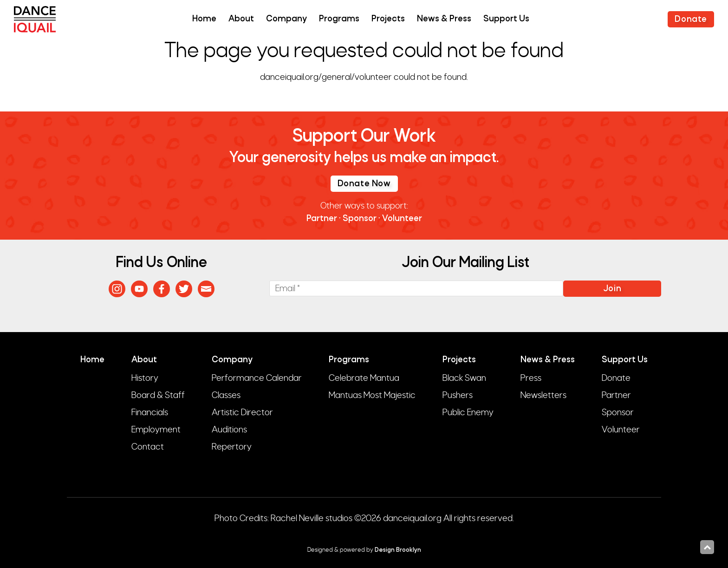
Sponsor (360, 219)
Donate (691, 20)
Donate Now (364, 184)
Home (204, 19)
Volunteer (402, 219)
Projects (388, 19)
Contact (148, 447)
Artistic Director (242, 412)
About (241, 19)
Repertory (232, 447)
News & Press (444, 19)
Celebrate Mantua (364, 378)
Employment (156, 430)
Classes (226, 395)
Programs (339, 19)
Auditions (229, 430)
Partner (322, 219)
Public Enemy (468, 412)
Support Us (506, 19)
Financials (150, 412)
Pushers (458, 395)
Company (286, 19)
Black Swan (464, 378)
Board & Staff (158, 395)
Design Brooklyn (398, 550)
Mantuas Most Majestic (372, 395)
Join (612, 289)
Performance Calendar (257, 378)
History (145, 378)
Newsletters (543, 395)
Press (531, 378)
